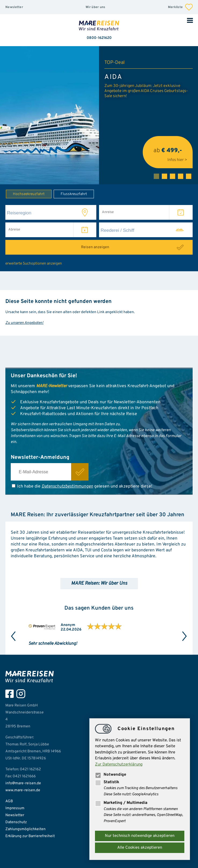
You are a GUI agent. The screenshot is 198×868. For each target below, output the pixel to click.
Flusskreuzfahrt (70, 194)
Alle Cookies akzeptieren (140, 848)
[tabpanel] (99, 115)
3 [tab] (173, 176)
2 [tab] (164, 176)
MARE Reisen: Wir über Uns (99, 583)
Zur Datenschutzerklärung (119, 765)
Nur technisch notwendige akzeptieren (140, 836)
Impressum (15, 808)
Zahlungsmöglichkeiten (25, 829)
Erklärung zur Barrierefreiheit (30, 836)
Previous (13, 636)
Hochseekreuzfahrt (25, 194)
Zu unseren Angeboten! (24, 323)
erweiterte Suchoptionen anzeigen (34, 264)
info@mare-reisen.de (23, 783)
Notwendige (111, 775)
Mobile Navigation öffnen (190, 20)
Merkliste (180, 7)
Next (185, 636)
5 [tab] (189, 176)
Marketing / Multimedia (121, 803)
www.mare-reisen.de (23, 790)
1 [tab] (156, 176)
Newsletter (14, 7)
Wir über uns (96, 7)
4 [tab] (181, 176)
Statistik (107, 782)
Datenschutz (16, 822)
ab (168, 152)
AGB (9, 801)
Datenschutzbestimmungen (67, 486)
